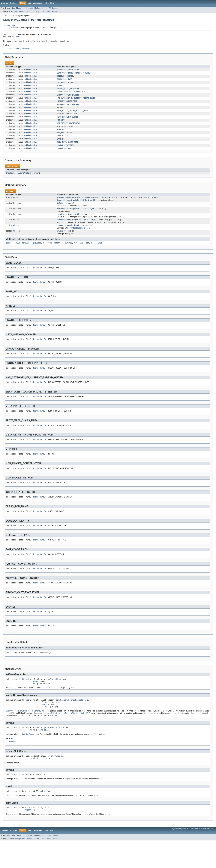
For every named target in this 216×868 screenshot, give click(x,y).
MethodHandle (30, 71)
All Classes (53, 8)
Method (29, 11)
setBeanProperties (66, 226)
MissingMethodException (96, 203)
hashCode (48, 251)
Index (46, 3)
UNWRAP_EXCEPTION (66, 150)
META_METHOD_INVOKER (67, 117)
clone (9, 251)
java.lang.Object (10, 25)
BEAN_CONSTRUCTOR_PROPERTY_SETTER (74, 74)
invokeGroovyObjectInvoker (70, 203)
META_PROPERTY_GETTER (68, 120)
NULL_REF (61, 133)
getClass (37, 251)
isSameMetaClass (65, 215)
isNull (60, 209)
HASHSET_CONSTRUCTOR (67, 104)
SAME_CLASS (62, 140)
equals (17, 251)
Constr (23, 11)
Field (17, 11)
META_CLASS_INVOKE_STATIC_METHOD (73, 114)
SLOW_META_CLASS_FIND (68, 147)
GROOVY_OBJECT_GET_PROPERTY (71, 94)
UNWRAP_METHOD (64, 153)
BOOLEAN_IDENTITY (66, 77)
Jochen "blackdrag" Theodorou (18, 50)
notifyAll (67, 251)
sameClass (62, 220)
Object (16, 38)
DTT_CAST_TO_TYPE (66, 84)
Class (70, 220)
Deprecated (38, 3)
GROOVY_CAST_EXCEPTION (68, 91)
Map (107, 226)
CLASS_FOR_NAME (64, 81)
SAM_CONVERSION (64, 137)
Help (52, 3)
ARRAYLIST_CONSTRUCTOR (68, 71)
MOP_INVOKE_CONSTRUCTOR (69, 127)
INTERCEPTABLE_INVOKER (68, 107)
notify (57, 251)
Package (14, 3)
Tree (29, 3)
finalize (26, 251)
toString (79, 251)
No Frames (39, 8)
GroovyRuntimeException (76, 232)
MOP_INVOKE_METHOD (66, 130)
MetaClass (79, 215)
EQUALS (60, 87)
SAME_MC (61, 143)
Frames (29, 8)
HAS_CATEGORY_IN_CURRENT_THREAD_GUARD (76, 100)
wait (87, 251)
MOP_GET (61, 124)
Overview (5, 3)
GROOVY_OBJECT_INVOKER (68, 97)
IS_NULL (61, 110)
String (134, 203)
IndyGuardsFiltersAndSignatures (22, 178)
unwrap (60, 232)
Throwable (44, 754)
